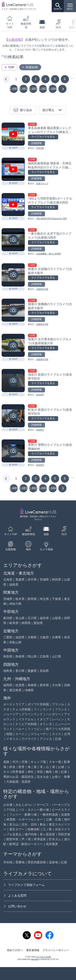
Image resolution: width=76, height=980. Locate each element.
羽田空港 (64, 834)
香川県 (20, 671)
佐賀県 (20, 685)
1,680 (14, 89)
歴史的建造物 (37, 862)
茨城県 (8, 599)
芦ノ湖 (26, 839)
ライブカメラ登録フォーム (24, 885)
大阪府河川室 (42, 289)
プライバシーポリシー (56, 950)
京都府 (32, 637)
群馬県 (32, 599)
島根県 (20, 656)
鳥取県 (8, 656)
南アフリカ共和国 (58, 729)
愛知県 (38, 623)
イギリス (12, 739)
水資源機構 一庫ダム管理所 (49, 254)
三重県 (8, 637)
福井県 (44, 618)
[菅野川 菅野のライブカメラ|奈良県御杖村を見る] (13, 451)
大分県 (56, 685)
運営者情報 (33, 950)
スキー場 (55, 762)
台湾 (67, 734)
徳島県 (8, 671)
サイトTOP (10, 22)
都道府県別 (26, 22)
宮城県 (44, 579)
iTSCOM (40, 148)
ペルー (20, 729)
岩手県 (32, 579)
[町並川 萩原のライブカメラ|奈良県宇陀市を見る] (13, 416)
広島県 (44, 656)
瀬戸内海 (31, 834)
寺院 (40, 772)
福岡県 (8, 685)
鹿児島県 (15, 690)
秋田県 (56, 579)
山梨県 (56, 618)
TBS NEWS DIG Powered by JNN (51, 219)
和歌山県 (15, 642)
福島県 (14, 585)
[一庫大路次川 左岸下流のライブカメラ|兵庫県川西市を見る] (13, 240)
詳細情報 (36, 143)
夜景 (21, 767)
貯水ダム (55, 839)
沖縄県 (29, 690)
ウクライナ (29, 739)
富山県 (20, 618)
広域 (58, 739)
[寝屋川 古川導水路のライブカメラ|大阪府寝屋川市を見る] (13, 345)
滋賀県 (20, 637)
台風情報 (15, 40)
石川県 (32, 618)
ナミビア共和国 (26, 724)
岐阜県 (14, 623)
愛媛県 (32, 671)
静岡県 (26, 623)
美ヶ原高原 (47, 834)
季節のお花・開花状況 (18, 777)
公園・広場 (53, 819)
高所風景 (52, 844)
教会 (43, 824)
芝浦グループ (42, 183)
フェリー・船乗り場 (23, 815)
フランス (61, 709)
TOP (11, 67)
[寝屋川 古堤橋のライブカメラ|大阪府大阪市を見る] (13, 275)
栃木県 (20, 599)
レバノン (58, 719)
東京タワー (17, 829)
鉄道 (12, 767)
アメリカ (46, 739)
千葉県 (56, 599)
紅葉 (64, 772)
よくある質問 (15, 895)
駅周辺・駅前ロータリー (26, 844)
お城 (61, 767)
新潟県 (8, 618)
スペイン (21, 734)
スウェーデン (40, 734)
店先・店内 (29, 824)
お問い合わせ (15, 906)
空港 (25, 762)
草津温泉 (40, 839)
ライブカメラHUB (43, 957)
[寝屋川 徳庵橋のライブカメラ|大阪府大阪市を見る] (13, 310)
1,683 (43, 89)
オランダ (46, 724)
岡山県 (32, 656)
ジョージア (11, 714)
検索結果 (32, 67)
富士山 (14, 824)
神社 (31, 772)
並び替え (52, 110)
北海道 (8, 579)
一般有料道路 (49, 815)
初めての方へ (15, 950)
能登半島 (12, 839)
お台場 (8, 805)
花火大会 (43, 777)
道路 (42, 24)
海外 (28, 546)
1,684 (53, 89)
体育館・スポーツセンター (25, 819)
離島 (49, 772)
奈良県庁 (40, 395)
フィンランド (43, 709)
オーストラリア (14, 704)
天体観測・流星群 (18, 782)
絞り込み (23, 110)
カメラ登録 (46, 546)
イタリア (43, 719)
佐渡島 (66, 815)
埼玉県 (44, 599)
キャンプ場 (38, 762)
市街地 (8, 862)
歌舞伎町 (34, 829)
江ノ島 (47, 829)
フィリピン (35, 729)
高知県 (44, 671)
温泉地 (53, 862)
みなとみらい (25, 805)
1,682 (33, 89)
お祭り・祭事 (61, 777)
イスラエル (26, 719)
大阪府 (44, 637)
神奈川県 (15, 604)
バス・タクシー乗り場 (34, 810)
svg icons (35, 959)
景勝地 (20, 862)
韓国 (9, 734)
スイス (56, 734)
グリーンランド (32, 714)
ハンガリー (53, 714)
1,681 (24, 89)
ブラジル (58, 704)
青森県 (20, 579)
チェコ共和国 (21, 709)
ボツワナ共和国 (38, 704)
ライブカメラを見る (43, 137)
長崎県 (32, 685)
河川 (58, 24)
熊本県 (44, 685)
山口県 (56, 656)
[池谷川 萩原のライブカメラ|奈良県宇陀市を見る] (13, 380)
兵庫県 (56, 637)
